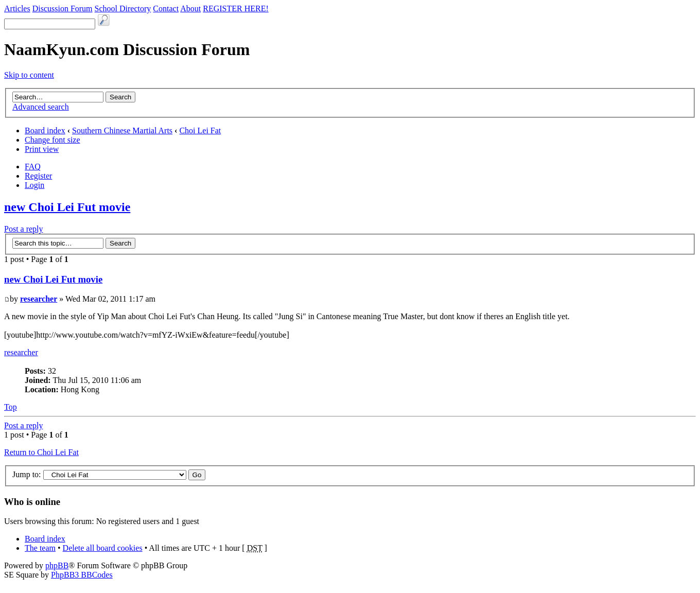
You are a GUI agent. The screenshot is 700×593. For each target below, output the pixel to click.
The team (40, 548)
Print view (42, 149)
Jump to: (27, 474)
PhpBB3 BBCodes (82, 575)
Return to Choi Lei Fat (41, 452)
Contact (166, 8)
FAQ (33, 167)
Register (38, 176)
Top (11, 407)
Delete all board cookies (103, 548)
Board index (45, 130)
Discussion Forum (63, 8)
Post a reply (24, 229)
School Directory (123, 8)
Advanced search (41, 107)
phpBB (57, 565)
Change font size (52, 140)
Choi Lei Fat (200, 130)
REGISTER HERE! (236, 8)
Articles (17, 8)
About (190, 8)
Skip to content (29, 75)
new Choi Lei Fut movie (67, 207)
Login (34, 185)
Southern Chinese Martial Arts (122, 130)
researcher (39, 299)
